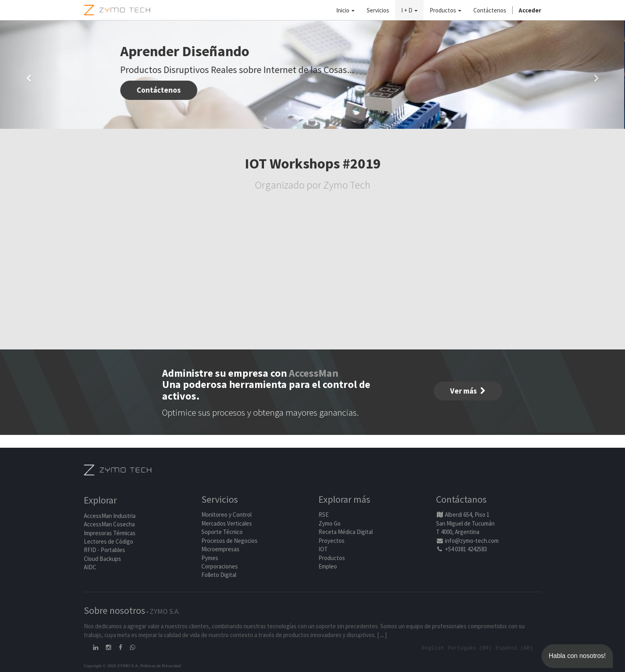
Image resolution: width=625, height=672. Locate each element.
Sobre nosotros (115, 610)
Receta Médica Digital (346, 532)
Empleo (328, 566)
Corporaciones (220, 566)
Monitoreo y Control (226, 515)
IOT (323, 549)
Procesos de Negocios (229, 541)
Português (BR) (470, 648)
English (433, 648)
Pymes (210, 558)
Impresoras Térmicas (110, 533)
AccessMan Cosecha (109, 524)
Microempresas (220, 549)
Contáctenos (160, 90)
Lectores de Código (109, 541)
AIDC (90, 567)
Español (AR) (514, 648)
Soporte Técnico (222, 532)
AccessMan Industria (110, 516)
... (382, 635)
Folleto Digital (219, 575)
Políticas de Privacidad (161, 665)
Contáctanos (461, 499)
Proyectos (332, 541)
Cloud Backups (102, 559)
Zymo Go (330, 523)
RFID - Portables (105, 550)
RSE (324, 515)
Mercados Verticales (227, 523)
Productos (332, 558)
